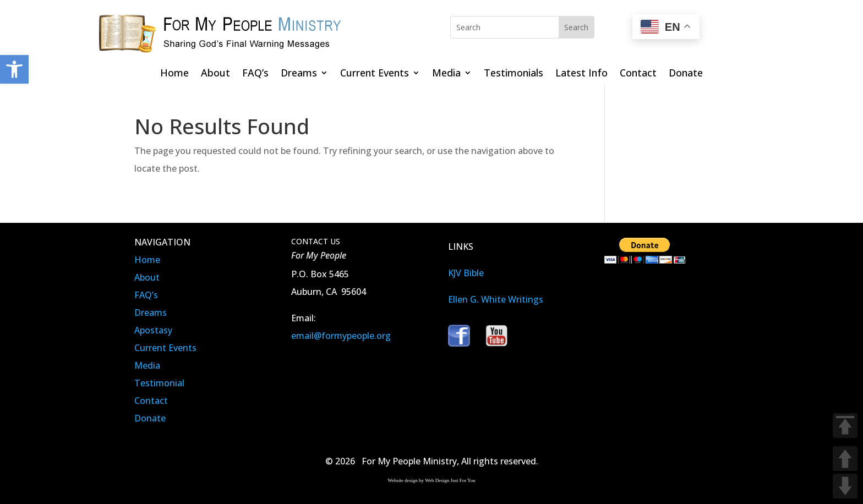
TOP (845, 426)
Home (174, 74)
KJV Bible (466, 273)
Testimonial (159, 383)
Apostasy (153, 330)
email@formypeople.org (341, 336)
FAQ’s (255, 74)
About (215, 74)
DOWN (845, 486)
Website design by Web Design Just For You (431, 480)
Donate (686, 74)
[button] (14, 69)
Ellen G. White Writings (496, 299)
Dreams (299, 74)
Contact (638, 74)
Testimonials (514, 74)
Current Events (375, 74)
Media (446, 74)
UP (845, 459)
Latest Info (581, 74)
